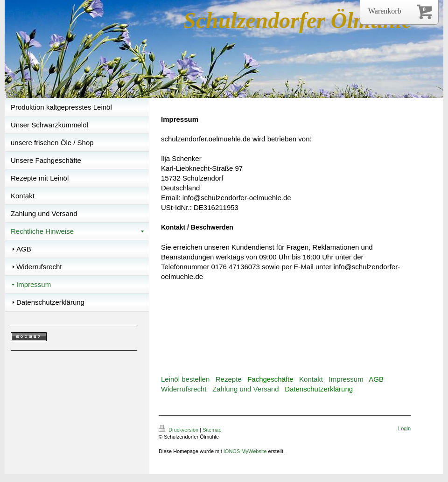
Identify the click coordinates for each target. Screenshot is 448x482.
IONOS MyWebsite (245, 451)
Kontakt (311, 379)
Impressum (346, 379)
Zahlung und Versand (246, 389)
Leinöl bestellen (185, 379)
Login (404, 428)
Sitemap (212, 430)
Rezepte (229, 379)
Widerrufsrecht (184, 389)
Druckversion (179, 430)
